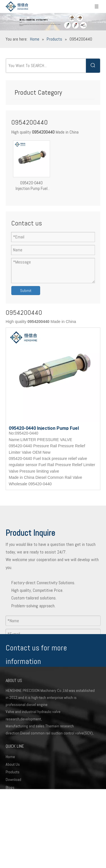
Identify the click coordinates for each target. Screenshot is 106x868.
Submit (26, 291)
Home (10, 757)
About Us (13, 764)
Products (13, 772)
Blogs (10, 787)
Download (13, 780)
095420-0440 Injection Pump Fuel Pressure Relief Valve (32, 186)
